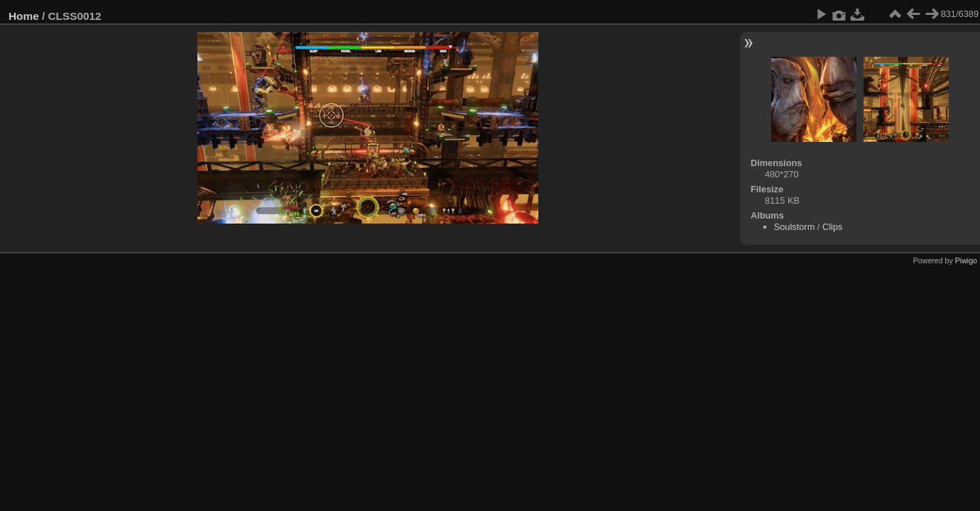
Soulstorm (795, 227)
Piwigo (966, 260)
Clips (832, 227)
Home (24, 16)
